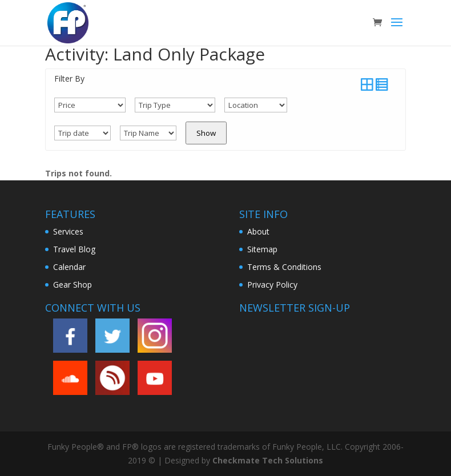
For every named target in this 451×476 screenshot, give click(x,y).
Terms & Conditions (284, 267)
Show (206, 133)
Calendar (69, 267)
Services (68, 231)
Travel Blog (74, 249)
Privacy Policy (272, 285)
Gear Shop (73, 285)
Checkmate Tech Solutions (268, 460)
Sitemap (262, 249)
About (258, 231)
